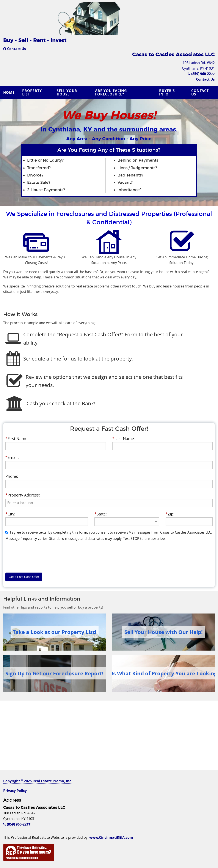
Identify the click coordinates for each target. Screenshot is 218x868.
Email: (12, 457)
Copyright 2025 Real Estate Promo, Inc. (38, 781)
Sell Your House (67, 92)
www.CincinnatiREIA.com (111, 837)
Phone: (12, 476)
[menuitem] (9, 92)
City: (10, 514)
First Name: (17, 439)
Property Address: (23, 495)
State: (101, 514)
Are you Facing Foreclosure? (111, 92)
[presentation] (109, 503)
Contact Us (15, 49)
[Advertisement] (109, 740)
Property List (32, 92)
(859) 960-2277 (201, 74)
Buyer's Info (167, 92)
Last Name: (124, 439)
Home (9, 92)
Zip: (170, 514)
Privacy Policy (15, 791)
